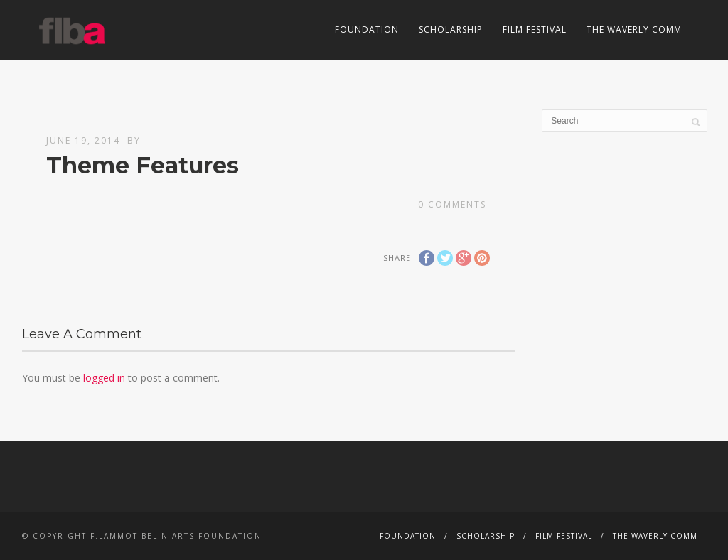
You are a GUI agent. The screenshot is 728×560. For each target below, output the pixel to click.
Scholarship (451, 29)
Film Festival (535, 29)
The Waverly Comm (634, 29)
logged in (104, 378)
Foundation (367, 29)
